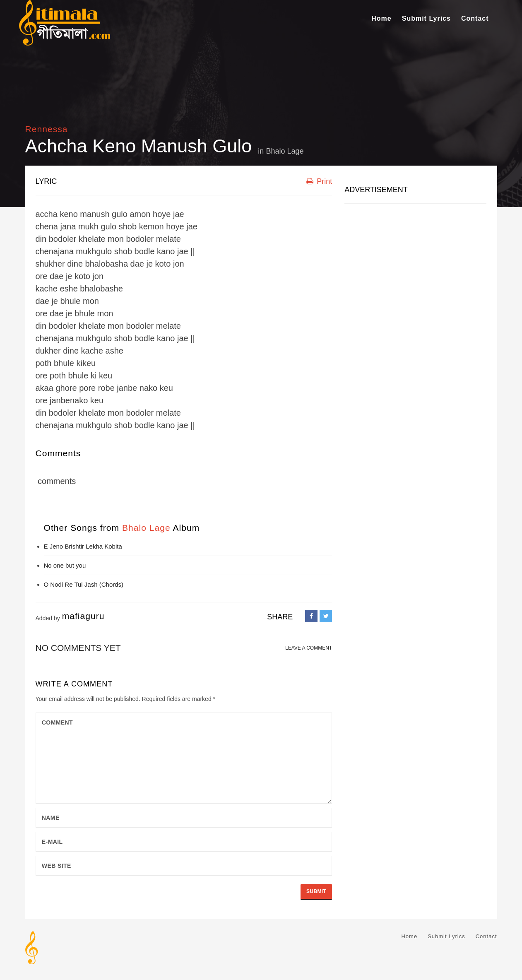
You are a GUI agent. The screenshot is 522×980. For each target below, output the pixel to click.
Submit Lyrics (426, 18)
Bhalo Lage (285, 151)
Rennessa (47, 129)
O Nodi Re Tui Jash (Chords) (84, 584)
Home (381, 18)
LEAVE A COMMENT (309, 648)
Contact (475, 18)
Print (319, 181)
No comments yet (78, 648)
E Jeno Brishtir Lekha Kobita (83, 546)
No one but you (65, 565)
